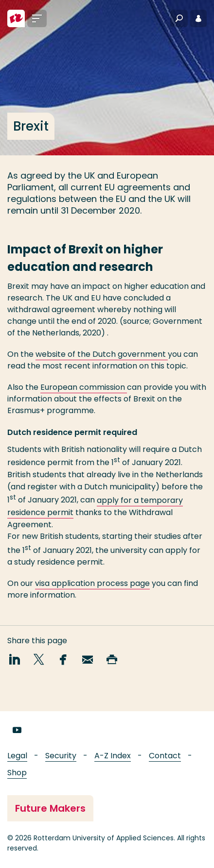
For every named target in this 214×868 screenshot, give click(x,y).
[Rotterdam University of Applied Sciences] (16, 18)
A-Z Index (113, 756)
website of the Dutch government (102, 354)
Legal (17, 756)
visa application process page (92, 583)
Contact (165, 756)
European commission (84, 387)
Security (61, 756)
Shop (17, 773)
